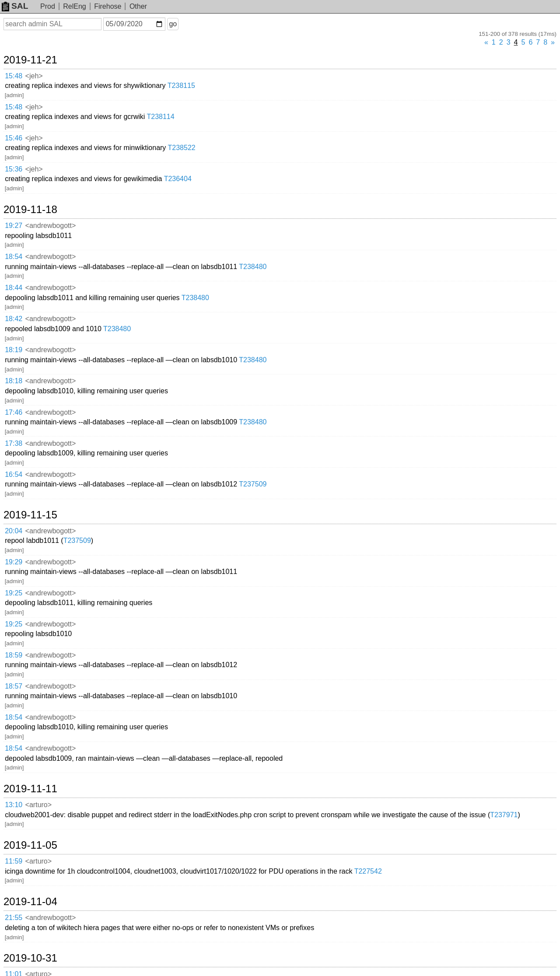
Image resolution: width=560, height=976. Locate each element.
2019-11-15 (30, 515)
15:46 (14, 138)
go (173, 24)
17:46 (14, 412)
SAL (15, 6)
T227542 (368, 871)
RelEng (74, 6)
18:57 (14, 686)
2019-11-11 (30, 789)
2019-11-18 (30, 210)
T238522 (182, 148)
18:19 (14, 350)
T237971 (504, 815)
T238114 (160, 117)
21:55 (14, 918)
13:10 (14, 805)
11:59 (14, 861)
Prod (48, 6)
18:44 (14, 288)
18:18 (14, 381)
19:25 (14, 593)
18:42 (14, 319)
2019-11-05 (30, 845)
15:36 (14, 169)
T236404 (178, 179)
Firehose (108, 6)
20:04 (14, 531)
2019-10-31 (30, 958)
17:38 (14, 443)
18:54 (14, 257)
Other (138, 6)
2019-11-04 (30, 902)
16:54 (14, 474)
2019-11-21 (30, 60)
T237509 (253, 484)
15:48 (14, 76)
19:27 (14, 226)
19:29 (14, 562)
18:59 (14, 655)
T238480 (253, 267)
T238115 (181, 86)
